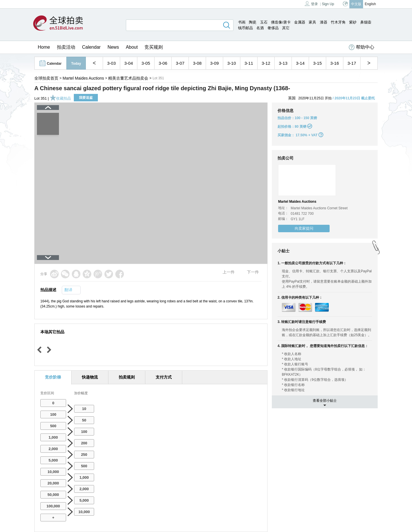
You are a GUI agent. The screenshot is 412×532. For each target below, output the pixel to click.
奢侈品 (273, 28)
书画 (242, 22)
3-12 (266, 63)
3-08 (197, 63)
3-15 (317, 63)
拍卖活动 (66, 47)
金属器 (300, 22)
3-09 (214, 63)
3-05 (146, 63)
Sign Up (328, 4)
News (113, 47)
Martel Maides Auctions (83, 78)
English (370, 4)
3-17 (352, 63)
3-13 (283, 63)
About (132, 47)
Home (44, 47)
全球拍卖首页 (46, 78)
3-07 (180, 63)
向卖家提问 (304, 228)
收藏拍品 (60, 98)
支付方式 (164, 377)
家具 (312, 22)
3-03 (111, 63)
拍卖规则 (127, 377)
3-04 (128, 63)
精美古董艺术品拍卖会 (128, 78)
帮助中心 (362, 47)
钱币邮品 (245, 28)
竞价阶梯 (53, 377)
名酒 (260, 28)
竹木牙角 (338, 22)
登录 (311, 4)
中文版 (356, 4)
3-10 (231, 63)
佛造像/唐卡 (281, 22)
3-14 (300, 63)
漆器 (324, 22)
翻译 (68, 290)
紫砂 (353, 22)
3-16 (334, 63)
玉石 (264, 22)
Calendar (91, 47)
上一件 (229, 272)
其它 (286, 28)
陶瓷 (253, 22)
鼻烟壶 (366, 22)
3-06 (163, 63)
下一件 (253, 272)
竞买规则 (154, 47)
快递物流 (90, 377)
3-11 (249, 63)
